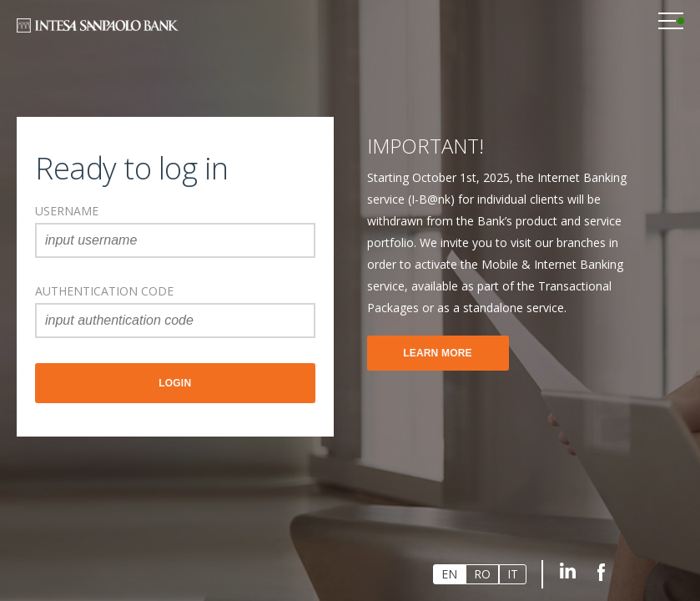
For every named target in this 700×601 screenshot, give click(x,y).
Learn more (438, 353)
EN (449, 574)
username (67, 211)
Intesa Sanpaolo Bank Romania (98, 27)
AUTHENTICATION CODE (104, 291)
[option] (501, 252)
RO (482, 574)
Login (175, 383)
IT (513, 574)
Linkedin (568, 571)
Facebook (601, 571)
